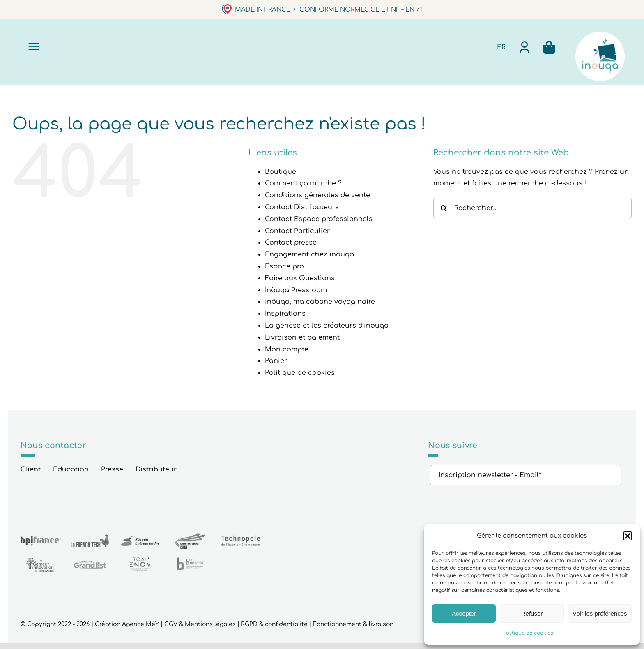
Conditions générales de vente (317, 195)
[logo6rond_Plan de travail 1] (600, 35)
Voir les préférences (600, 613)
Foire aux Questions (300, 278)
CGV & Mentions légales (200, 624)
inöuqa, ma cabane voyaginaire (320, 302)
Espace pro (284, 266)
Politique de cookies (528, 633)
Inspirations (285, 314)
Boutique (281, 172)
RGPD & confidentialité (274, 624)
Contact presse (291, 243)
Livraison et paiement (302, 337)
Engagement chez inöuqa (309, 254)
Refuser (532, 613)
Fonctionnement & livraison (353, 624)
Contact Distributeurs (302, 207)
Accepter (464, 613)
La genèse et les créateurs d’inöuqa (327, 326)
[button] (628, 536)
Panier (276, 361)
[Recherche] (444, 208)
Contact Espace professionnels (319, 219)
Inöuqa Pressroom (296, 290)
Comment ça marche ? (303, 183)
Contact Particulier (297, 231)
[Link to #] (34, 46)
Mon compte (287, 349)
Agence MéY (140, 624)
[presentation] (492, 506)
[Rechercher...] (532, 208)
